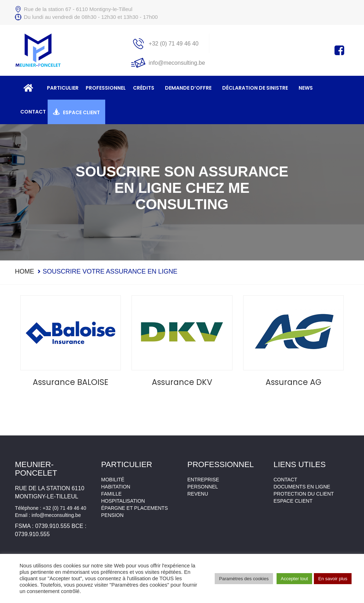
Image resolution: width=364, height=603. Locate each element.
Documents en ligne (302, 487)
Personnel (203, 487)
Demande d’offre (188, 88)
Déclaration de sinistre (255, 88)
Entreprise (203, 480)
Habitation (116, 487)
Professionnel (106, 88)
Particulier (63, 88)
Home (25, 271)
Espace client (81, 112)
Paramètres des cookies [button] (244, 579)
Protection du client (304, 494)
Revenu (198, 494)
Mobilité (113, 480)
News (306, 88)
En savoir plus (333, 579)
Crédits (144, 88)
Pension (113, 515)
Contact (33, 112)
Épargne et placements (135, 508)
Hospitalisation (123, 501)
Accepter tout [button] (295, 579)
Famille (112, 494)
